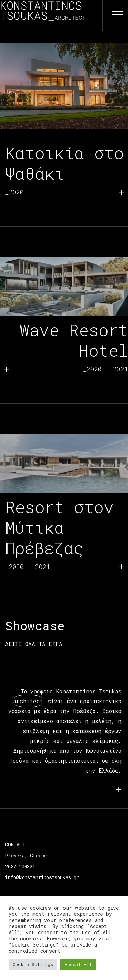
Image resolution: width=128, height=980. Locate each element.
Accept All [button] (78, 964)
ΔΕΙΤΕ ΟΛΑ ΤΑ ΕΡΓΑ (34, 644)
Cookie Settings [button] (33, 964)
